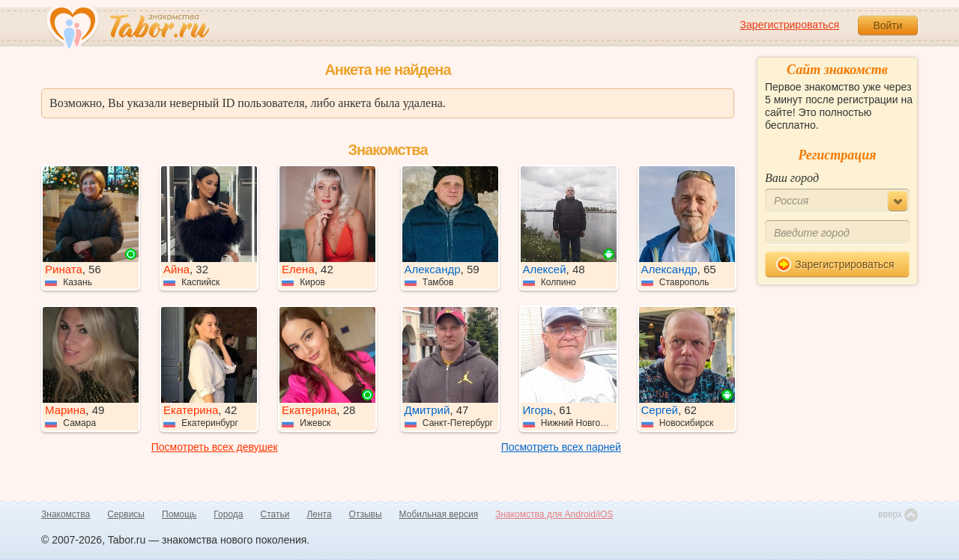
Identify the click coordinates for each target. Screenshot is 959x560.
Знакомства (66, 514)
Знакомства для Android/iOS (554, 514)
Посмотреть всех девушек (215, 447)
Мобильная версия (439, 514)
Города (228, 514)
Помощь (179, 514)
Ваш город (792, 178)
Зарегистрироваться (790, 25)
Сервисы (126, 514)
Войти (887, 25)
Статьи (275, 514)
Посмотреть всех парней (561, 447)
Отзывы (366, 514)
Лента (319, 514)
